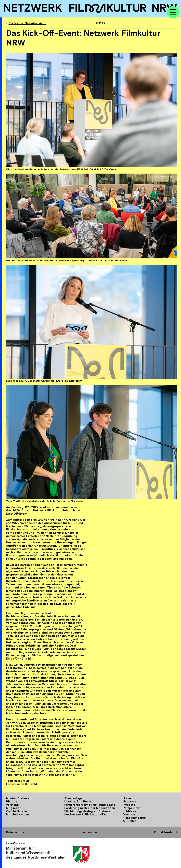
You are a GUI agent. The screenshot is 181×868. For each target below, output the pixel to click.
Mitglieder (13, 808)
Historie (12, 801)
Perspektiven (132, 808)
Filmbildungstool (135, 818)
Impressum (89, 832)
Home (127, 798)
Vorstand (12, 805)
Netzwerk (129, 801)
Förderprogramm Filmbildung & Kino (90, 805)
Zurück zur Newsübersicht (27, 23)
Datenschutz (15, 832)
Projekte (129, 805)
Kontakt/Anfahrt (165, 832)
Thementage (73, 798)
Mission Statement (19, 798)
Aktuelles (129, 821)
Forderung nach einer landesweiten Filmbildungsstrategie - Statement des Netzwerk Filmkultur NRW (90, 811)
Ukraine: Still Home (78, 801)
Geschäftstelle (17, 811)
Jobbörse (129, 811)
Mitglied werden (18, 814)
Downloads (130, 814)
